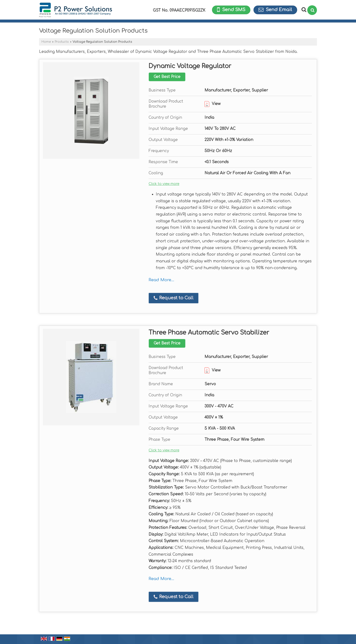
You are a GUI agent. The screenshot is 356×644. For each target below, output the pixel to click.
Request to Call (174, 298)
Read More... (161, 280)
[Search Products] (303, 10)
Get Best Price (167, 77)
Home (46, 42)
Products (62, 42)
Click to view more (164, 184)
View (212, 104)
